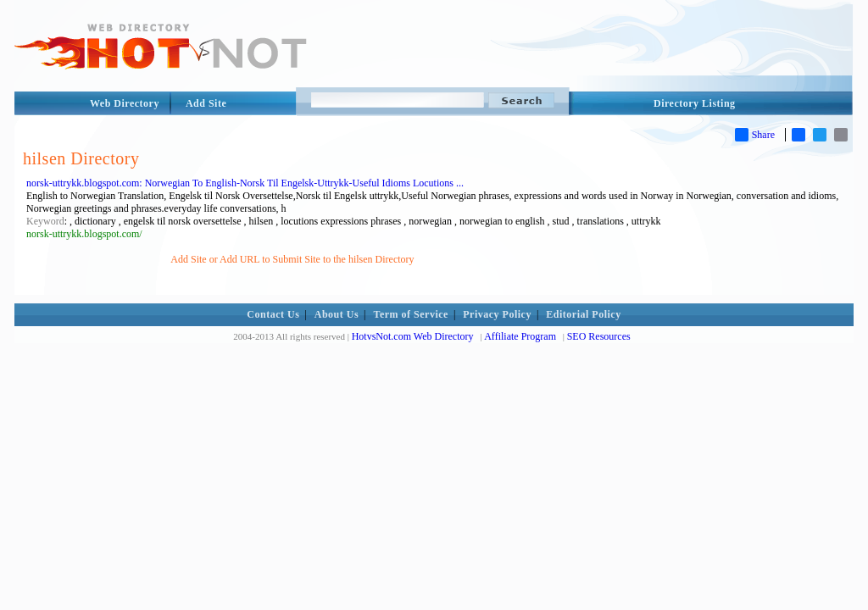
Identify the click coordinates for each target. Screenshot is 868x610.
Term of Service (411, 314)
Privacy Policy (497, 314)
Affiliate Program (520, 336)
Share (755, 135)
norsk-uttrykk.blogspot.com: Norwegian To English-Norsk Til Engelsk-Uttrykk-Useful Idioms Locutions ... (245, 183)
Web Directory (125, 103)
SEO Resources (599, 336)
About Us (337, 314)
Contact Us (273, 314)
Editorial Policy (583, 314)
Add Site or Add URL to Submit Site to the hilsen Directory (292, 259)
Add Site (206, 103)
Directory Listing (695, 103)
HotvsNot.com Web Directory (413, 336)
